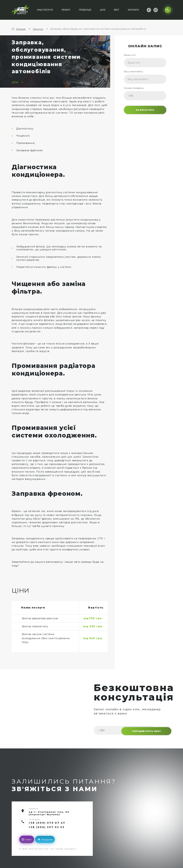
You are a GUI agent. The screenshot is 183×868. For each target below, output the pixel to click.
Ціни (102, 9)
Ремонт (65, 9)
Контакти (133, 9)
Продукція (84, 9)
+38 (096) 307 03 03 (45, 827)
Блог (116, 9)
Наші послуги (44, 9)
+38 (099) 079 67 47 (45, 823)
